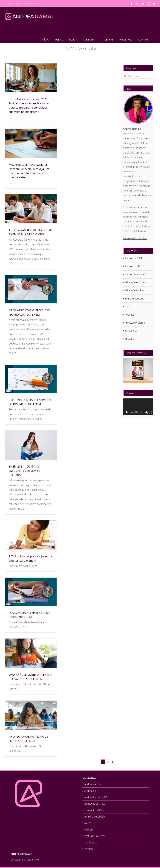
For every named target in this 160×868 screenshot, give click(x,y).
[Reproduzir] (127, 412)
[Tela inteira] (150, 412)
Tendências (131, 331)
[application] (138, 407)
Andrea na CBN (133, 258)
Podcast (129, 315)
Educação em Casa (135, 282)
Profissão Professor (135, 323)
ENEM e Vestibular (135, 299)
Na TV (128, 307)
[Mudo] (147, 412)
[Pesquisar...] (138, 76)
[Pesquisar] (125, 76)
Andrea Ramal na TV (136, 274)
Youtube (129, 339)
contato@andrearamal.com (35, 3)
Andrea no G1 (133, 266)
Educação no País (134, 290)
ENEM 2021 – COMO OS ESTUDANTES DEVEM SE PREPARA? (24, 471)
